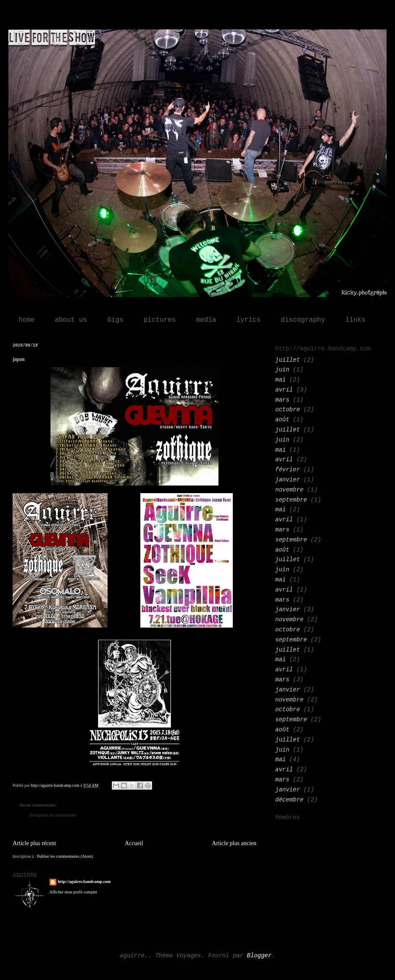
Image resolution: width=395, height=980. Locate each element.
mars (282, 400)
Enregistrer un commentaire (53, 815)
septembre (291, 500)
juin (282, 370)
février (288, 470)
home (26, 320)
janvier (288, 480)
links (355, 320)
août (282, 420)
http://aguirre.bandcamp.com (84, 881)
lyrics (248, 320)
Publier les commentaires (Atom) (65, 856)
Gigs (115, 320)
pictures (160, 320)
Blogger (259, 956)
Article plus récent (34, 843)
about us (71, 320)
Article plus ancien (234, 843)
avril (284, 390)
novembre (289, 490)
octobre (288, 410)
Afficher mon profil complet (73, 892)
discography (303, 320)
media (206, 320)
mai (280, 380)
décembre (289, 800)
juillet (288, 360)
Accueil (134, 843)
